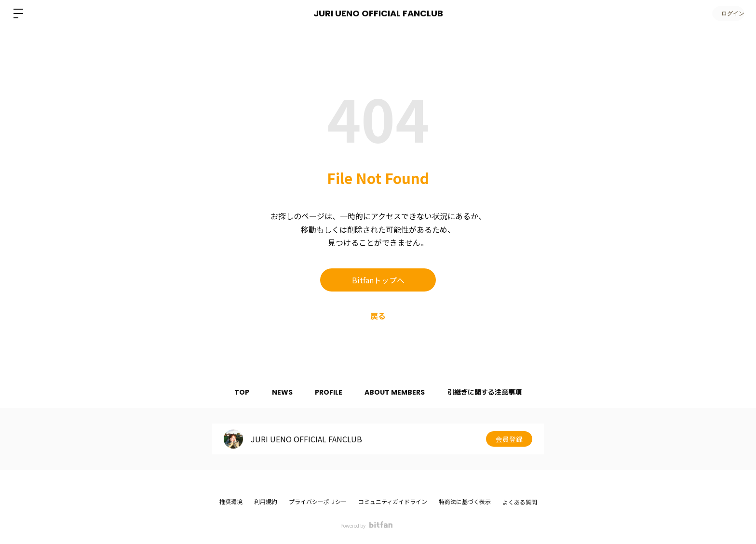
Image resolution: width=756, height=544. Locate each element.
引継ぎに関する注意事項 (488, 392)
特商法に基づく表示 (465, 501)
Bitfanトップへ (378, 280)
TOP (238, 392)
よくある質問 (520, 502)
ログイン (727, 13)
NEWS (280, 392)
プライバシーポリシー (318, 501)
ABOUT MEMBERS (397, 392)
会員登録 (509, 439)
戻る (378, 316)
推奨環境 (231, 501)
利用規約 (266, 501)
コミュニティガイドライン (393, 501)
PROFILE (329, 392)
